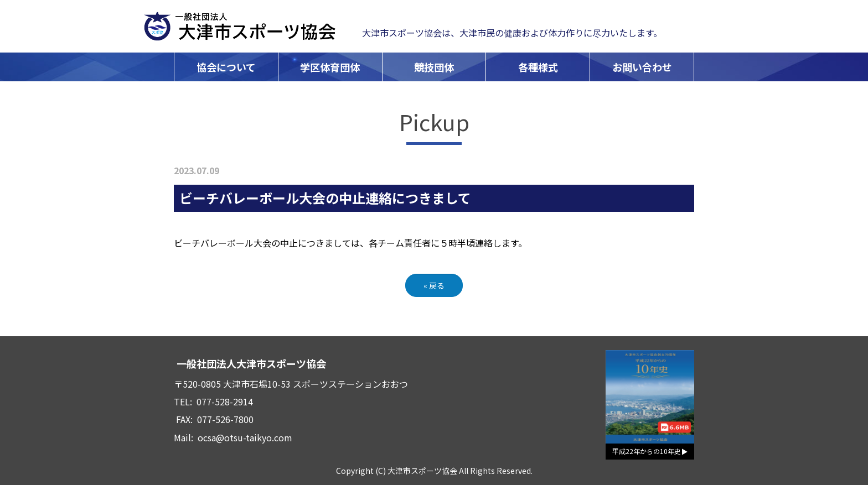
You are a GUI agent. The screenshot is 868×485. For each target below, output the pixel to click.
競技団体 (434, 67)
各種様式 (538, 67)
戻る (434, 285)
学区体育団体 (330, 67)
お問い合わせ (642, 67)
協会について (226, 67)
